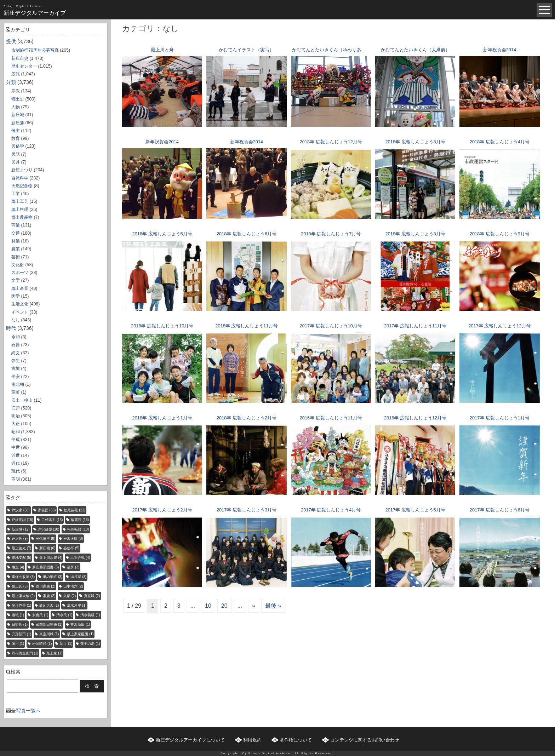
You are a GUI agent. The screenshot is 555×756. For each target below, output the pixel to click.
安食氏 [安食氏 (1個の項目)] (40, 615)
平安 (16, 377)
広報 (16, 74)
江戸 (16, 408)
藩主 (16, 131)
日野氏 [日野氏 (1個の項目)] (20, 625)
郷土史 (18, 99)
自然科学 (20, 178)
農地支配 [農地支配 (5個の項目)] (21, 558)
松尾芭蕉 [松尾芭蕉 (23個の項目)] (75, 510)
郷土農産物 (22, 217)
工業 (16, 194)
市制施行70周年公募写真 (35, 50)
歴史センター (24, 66)
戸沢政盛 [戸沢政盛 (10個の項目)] (49, 529)
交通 (16, 233)
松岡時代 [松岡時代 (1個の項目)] (42, 644)
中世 (16, 447)
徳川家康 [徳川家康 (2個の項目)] (45, 586)
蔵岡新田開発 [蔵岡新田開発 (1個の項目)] (49, 625)
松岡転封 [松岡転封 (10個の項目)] (78, 529)
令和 (16, 337)
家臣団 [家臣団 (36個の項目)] (47, 510)
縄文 (16, 353)
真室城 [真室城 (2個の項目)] (92, 596)
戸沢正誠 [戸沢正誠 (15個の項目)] (22, 520)
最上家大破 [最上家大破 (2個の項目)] (23, 596)
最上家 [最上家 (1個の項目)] (54, 653)
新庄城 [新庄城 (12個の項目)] (21, 529)
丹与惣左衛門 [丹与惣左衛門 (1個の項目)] (25, 653)
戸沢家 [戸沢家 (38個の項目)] (21, 510)
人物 (16, 107)
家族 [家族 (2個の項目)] (49, 596)
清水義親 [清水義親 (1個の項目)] (90, 615)
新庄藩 (18, 123)
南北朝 (18, 384)
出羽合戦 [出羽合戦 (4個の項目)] (80, 558)
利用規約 (252, 740)
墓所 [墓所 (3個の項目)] (73, 567)
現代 (16, 471)
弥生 (16, 361)
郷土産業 (20, 288)
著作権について (296, 740)
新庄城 (18, 115)
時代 (11, 328)
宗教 (16, 91)
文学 (16, 280)
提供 (11, 41)
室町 (16, 392)
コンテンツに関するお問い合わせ (365, 740)
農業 (16, 249)
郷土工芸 (20, 201)
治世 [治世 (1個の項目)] (66, 644)
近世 (16, 456)
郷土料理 (20, 210)
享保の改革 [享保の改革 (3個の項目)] (23, 577)
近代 (16, 463)
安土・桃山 (22, 400)
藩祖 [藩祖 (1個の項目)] (18, 644)
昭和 (16, 432)
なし (16, 320)
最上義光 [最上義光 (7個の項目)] (21, 548)
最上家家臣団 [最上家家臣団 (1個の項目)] (80, 634)
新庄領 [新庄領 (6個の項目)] (47, 548)
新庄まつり (22, 170)
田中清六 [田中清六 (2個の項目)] (73, 586)
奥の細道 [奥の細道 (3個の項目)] (53, 577)
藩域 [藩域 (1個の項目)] (18, 615)
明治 (16, 416)
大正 (16, 424)
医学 (16, 296)
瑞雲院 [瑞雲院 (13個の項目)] (80, 520)
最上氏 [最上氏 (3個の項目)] (20, 586)
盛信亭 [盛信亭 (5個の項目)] (71, 548)
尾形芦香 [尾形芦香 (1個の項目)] (21, 605)
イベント (20, 312)
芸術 (16, 257)
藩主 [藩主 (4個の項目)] (18, 567)
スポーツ (20, 273)
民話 (16, 154)
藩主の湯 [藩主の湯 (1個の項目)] (90, 644)
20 (224, 606)
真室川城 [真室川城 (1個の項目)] (49, 634)
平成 (16, 440)
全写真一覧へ (26, 711)
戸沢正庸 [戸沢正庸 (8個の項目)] (73, 539)
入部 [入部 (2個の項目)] (70, 596)
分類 (11, 82)
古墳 (16, 368)
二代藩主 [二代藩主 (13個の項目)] (52, 520)
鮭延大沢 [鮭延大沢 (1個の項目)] (49, 605)
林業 (16, 241)
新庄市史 (20, 58)
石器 (16, 345)
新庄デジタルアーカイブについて (190, 740)
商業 (16, 225)
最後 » (273, 606)
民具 (16, 162)
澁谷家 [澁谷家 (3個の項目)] (78, 577)
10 (208, 606)
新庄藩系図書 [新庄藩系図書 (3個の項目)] (45, 567)
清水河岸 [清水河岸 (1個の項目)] (77, 605)
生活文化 (20, 304)
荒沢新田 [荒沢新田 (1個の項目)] (80, 625)
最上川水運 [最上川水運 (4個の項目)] (51, 558)
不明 (16, 479)
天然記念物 (22, 186)
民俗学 (18, 146)
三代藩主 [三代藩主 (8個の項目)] (45, 539)
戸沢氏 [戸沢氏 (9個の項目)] (20, 539)
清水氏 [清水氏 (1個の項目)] (64, 615)
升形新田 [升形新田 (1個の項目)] (21, 634)
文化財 (18, 265)
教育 (16, 138)
